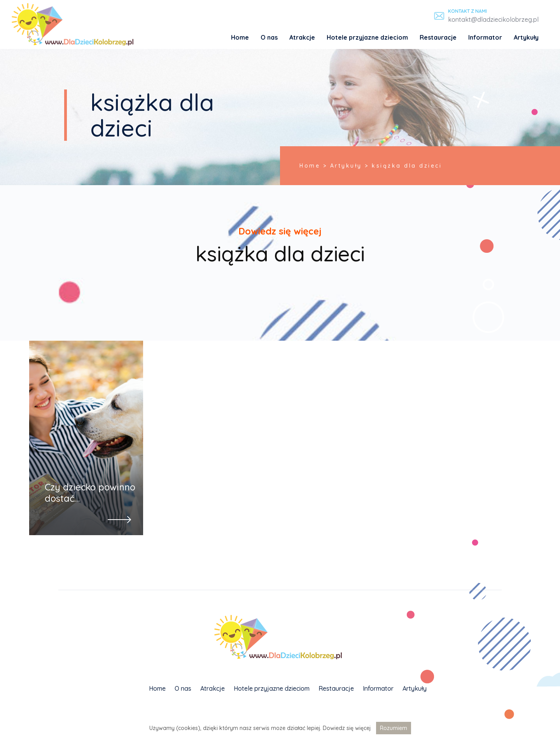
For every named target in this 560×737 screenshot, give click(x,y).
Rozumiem (394, 728)
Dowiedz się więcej (347, 728)
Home (240, 37)
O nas (269, 37)
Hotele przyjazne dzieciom (367, 37)
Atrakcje (302, 37)
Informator (485, 37)
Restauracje (438, 37)
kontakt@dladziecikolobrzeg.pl (493, 19)
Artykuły (526, 37)
